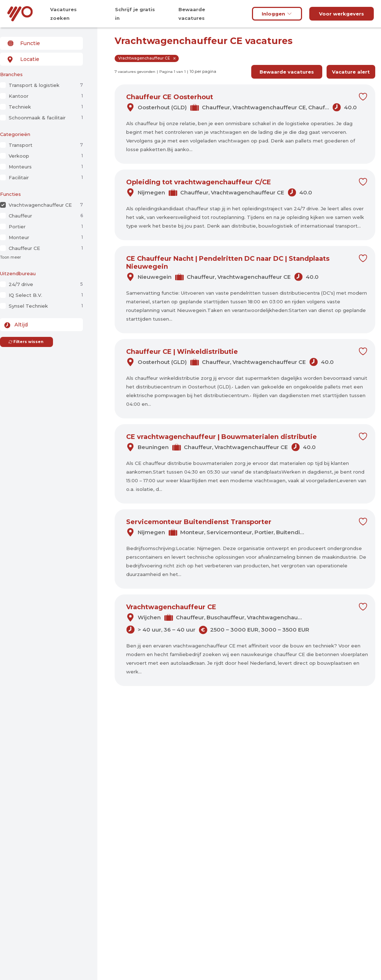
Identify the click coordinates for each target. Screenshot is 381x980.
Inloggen (277, 14)
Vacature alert (351, 72)
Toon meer (10, 257)
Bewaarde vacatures (287, 72)
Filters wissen (26, 342)
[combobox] (41, 43)
